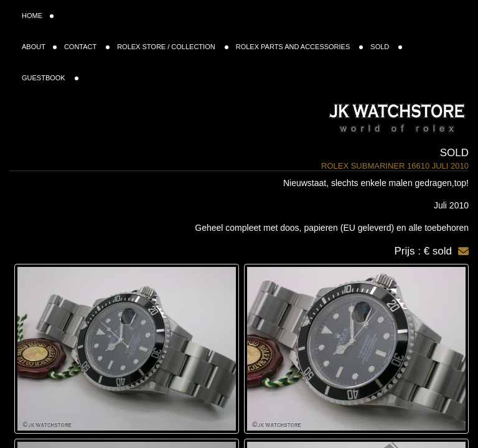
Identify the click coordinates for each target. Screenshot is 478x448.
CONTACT (87, 47)
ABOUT (39, 47)
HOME (38, 16)
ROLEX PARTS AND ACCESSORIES (300, 47)
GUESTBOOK (50, 78)
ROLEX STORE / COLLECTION (173, 47)
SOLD (386, 47)
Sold (454, 153)
